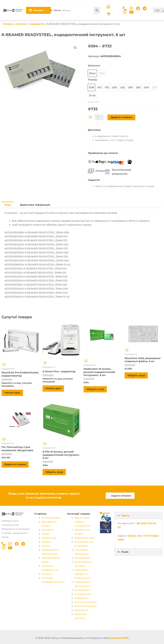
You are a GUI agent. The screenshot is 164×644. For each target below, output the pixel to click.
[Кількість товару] (99, 117)
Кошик (46, 547)
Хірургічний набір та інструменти (82, 523)
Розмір (93, 80)
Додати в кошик (121, 117)
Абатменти (81, 612)
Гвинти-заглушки (85, 607)
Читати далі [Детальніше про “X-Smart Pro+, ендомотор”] (54, 389)
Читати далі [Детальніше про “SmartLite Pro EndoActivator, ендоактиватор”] (13, 393)
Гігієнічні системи (86, 603)
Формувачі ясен (85, 539)
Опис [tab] (8, 205)
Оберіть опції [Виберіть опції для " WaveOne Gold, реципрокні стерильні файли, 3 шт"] (137, 376)
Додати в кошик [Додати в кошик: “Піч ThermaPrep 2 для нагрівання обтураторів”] (15, 465)
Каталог (39, 10)
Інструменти (82, 591)
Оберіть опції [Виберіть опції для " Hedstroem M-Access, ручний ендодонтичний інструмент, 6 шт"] (96, 390)
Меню (58, 10)
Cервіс (46, 535)
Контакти (47, 531)
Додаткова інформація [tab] (35, 205)
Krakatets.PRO (119, 639)
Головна (8, 24)
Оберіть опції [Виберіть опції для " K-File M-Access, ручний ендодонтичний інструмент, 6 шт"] (55, 473)
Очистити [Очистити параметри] (93, 102)
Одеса (125, 517)
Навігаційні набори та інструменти (82, 575)
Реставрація (82, 559)
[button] (75, 48)
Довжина (94, 66)
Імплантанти (82, 595)
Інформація (49, 539)
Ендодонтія (37, 24)
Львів (125, 553)
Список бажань (51, 519)
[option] (92, 73)
